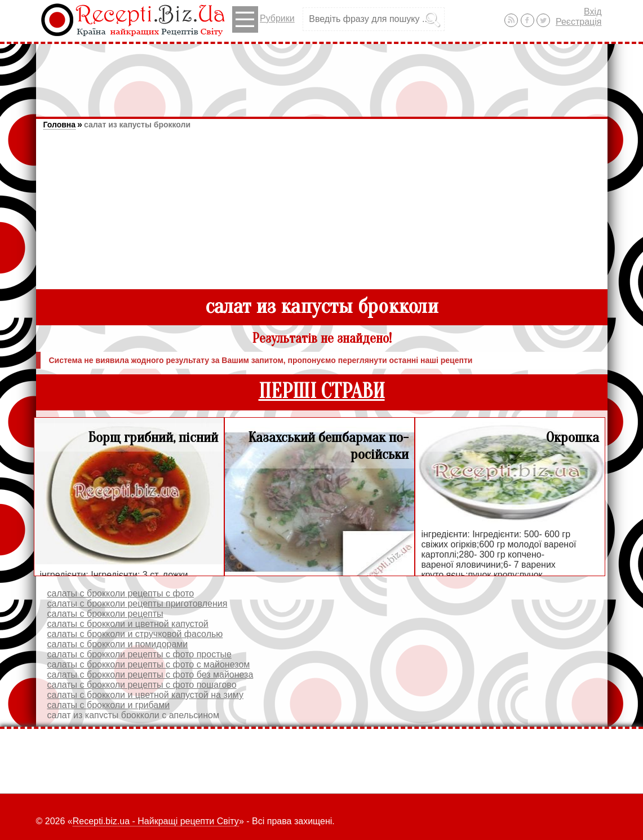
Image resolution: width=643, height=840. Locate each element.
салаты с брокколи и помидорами (118, 644)
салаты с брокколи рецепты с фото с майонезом (149, 664)
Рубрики (263, 19)
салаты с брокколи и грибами (109, 705)
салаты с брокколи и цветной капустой (128, 624)
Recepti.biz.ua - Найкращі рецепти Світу (156, 821)
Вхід (593, 12)
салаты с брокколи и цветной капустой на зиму (145, 695)
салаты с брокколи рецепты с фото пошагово (142, 685)
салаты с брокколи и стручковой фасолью (135, 634)
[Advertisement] (322, 75)
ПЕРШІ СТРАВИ (322, 392)
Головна (60, 125)
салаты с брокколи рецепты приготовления (138, 604)
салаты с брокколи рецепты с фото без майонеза (150, 675)
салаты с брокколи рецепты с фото (121, 593)
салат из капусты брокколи (137, 125)
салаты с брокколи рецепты (105, 614)
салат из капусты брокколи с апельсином (133, 715)
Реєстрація (579, 22)
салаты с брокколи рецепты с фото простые (139, 654)
